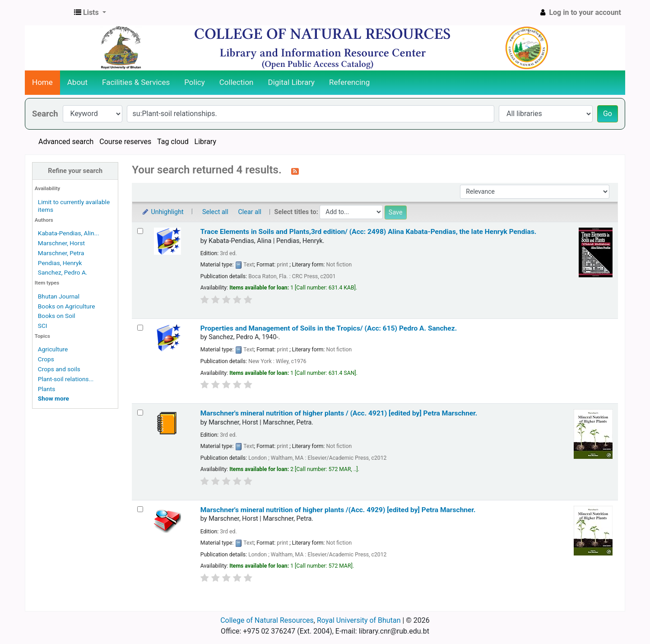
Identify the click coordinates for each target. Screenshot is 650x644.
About (77, 82)
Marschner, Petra (61, 253)
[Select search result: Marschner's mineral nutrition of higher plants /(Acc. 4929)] (140, 509)
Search (45, 114)
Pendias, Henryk (60, 263)
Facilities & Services (136, 82)
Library (205, 142)
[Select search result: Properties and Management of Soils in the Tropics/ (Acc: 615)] (140, 328)
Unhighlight (162, 212)
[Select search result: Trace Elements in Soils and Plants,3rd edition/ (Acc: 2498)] (140, 231)
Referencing (349, 82)
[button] (90, 13)
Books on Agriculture (67, 306)
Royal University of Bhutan (359, 620)
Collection (237, 82)
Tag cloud (173, 142)
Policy (195, 82)
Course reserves (125, 142)
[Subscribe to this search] (295, 171)
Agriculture (53, 349)
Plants (46, 389)
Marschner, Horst (61, 243)
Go (608, 114)
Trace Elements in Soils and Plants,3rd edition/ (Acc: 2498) (369, 232)
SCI (43, 326)
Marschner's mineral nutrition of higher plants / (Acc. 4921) (339, 413)
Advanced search (66, 142)
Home (42, 82)
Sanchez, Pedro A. (63, 272)
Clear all (250, 212)
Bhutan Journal (59, 296)
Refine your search (75, 171)
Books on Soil (57, 316)
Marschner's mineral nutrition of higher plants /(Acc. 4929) (338, 510)
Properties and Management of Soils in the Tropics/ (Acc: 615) (329, 328)
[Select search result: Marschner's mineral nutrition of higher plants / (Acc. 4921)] (140, 413)
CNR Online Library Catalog (48, 13)
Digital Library (292, 82)
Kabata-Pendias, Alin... (69, 233)
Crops (46, 359)
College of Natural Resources (267, 620)
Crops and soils (59, 369)
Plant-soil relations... (66, 379)
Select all (215, 212)
